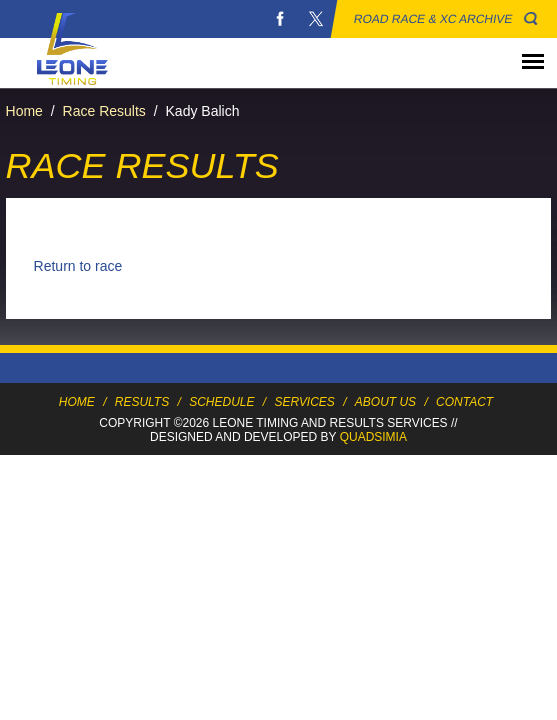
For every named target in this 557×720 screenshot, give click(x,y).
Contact (464, 402)
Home (24, 111)
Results (142, 402)
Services (304, 402)
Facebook (280, 19)
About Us (385, 402)
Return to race (78, 266)
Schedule (221, 402)
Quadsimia (373, 437)
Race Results (104, 111)
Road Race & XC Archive (433, 19)
